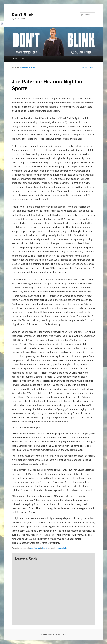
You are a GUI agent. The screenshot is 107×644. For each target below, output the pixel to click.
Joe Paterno (35, 548)
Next (92, 67)
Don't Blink (23, 15)
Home (15, 59)
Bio (23, 59)
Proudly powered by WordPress (53, 634)
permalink (62, 548)
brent (45, 548)
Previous (83, 67)
